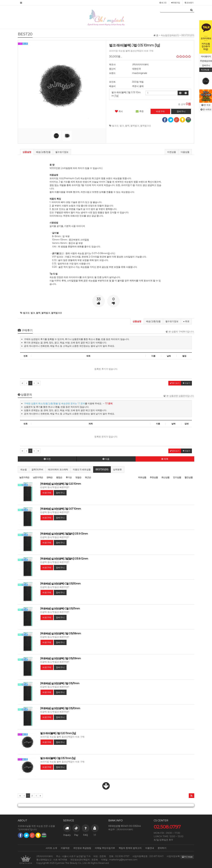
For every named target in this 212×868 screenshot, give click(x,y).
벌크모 (115, 126)
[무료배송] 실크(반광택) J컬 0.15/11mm (60, 683)
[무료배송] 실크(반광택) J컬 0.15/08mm (61, 633)
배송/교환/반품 (43, 152)
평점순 (59, 477)
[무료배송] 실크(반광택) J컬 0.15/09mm (60, 658)
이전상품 (172, 152)
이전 (47, 459)
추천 (140, 111)
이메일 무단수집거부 (105, 848)
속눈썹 (24, 469)
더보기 (186, 383)
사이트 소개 (51, 848)
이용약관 (65, 848)
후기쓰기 (175, 383)
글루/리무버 (37, 469)
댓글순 (78, 477)
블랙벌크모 (146, 126)
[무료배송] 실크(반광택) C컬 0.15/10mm (60, 584)
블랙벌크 (135, 126)
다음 (106, 459)
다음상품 (185, 152)
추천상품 (154, 477)
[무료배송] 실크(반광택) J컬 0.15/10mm (60, 708)
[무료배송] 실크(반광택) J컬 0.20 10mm (61, 484)
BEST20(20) (102, 469)
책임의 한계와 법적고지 (130, 848)
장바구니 (60, 493)
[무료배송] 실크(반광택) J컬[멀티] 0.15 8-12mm (64, 559)
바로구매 (47, 493)
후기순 (69, 477)
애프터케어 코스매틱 (58, 469)
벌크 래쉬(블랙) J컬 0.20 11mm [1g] (58, 733)
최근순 (88, 477)
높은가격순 (24, 477)
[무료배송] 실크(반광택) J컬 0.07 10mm (61, 509)
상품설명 (27, 152)
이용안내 (150, 848)
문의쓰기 (175, 451)
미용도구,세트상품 (82, 469)
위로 (186, 321)
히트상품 (142, 477)
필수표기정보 (62, 152)
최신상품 (165, 477)
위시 (119, 111)
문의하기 (162, 848)
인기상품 (177, 477)
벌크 (122, 126)
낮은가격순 (38, 477)
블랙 (127, 126)
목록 (165, 459)
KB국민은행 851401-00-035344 (125, 826)
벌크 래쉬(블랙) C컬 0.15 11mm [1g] (58, 758)
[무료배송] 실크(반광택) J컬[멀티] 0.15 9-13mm (64, 534)
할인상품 (189, 477)
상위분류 (117, 469)
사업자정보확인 (174, 856)
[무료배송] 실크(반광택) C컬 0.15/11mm (60, 609)
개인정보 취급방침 (82, 848)
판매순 (50, 477)
